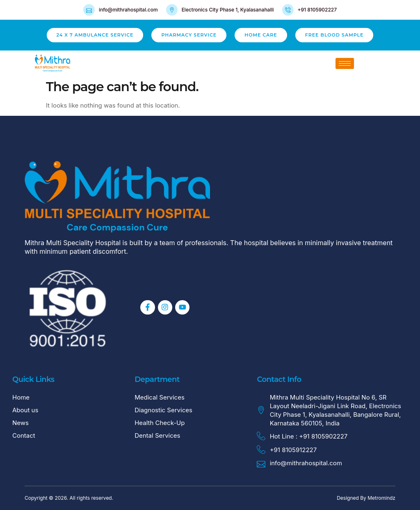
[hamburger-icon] (345, 63)
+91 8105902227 (317, 10)
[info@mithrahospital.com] (89, 10)
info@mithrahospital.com (128, 10)
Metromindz (381, 498)
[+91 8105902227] (288, 10)
